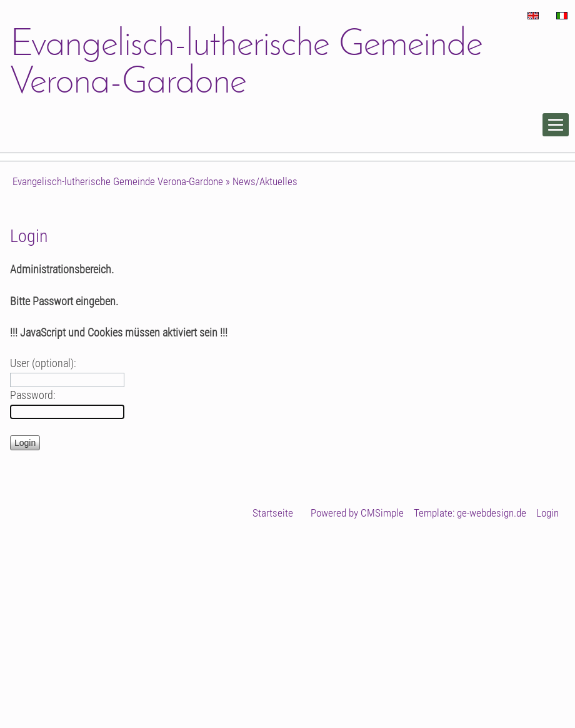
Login (547, 513)
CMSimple (382, 513)
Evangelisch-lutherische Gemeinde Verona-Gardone (118, 181)
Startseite (273, 513)
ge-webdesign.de (492, 513)
